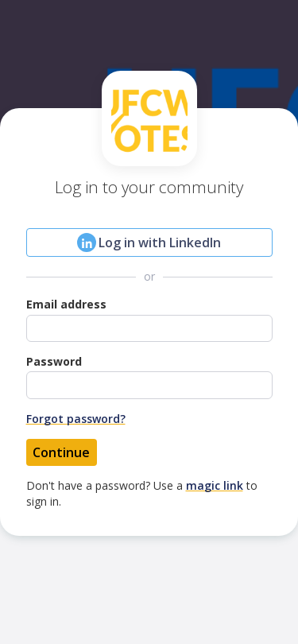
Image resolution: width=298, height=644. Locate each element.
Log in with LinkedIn (149, 242)
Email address (66, 304)
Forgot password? (76, 419)
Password (54, 361)
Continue (61, 452)
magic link (215, 485)
